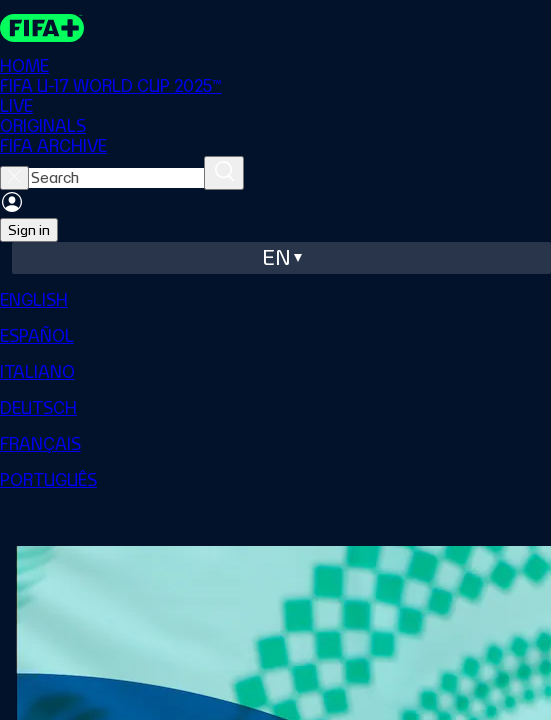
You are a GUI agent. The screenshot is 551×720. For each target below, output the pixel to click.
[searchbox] (116, 178)
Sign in (29, 230)
